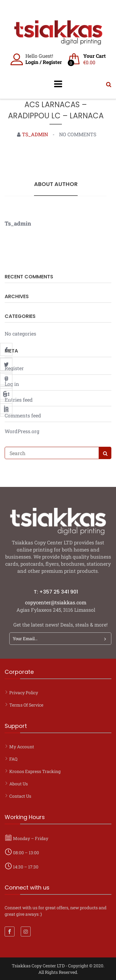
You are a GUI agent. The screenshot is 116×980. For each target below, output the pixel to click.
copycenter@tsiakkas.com (56, 602)
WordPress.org (22, 431)
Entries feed (19, 400)
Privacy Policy (24, 693)
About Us (19, 784)
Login (32, 62)
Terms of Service (26, 705)
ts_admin (35, 134)
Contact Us (20, 796)
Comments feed (23, 415)
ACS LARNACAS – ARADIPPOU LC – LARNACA (56, 110)
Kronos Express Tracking (35, 771)
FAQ (13, 759)
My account (22, 747)
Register (52, 62)
